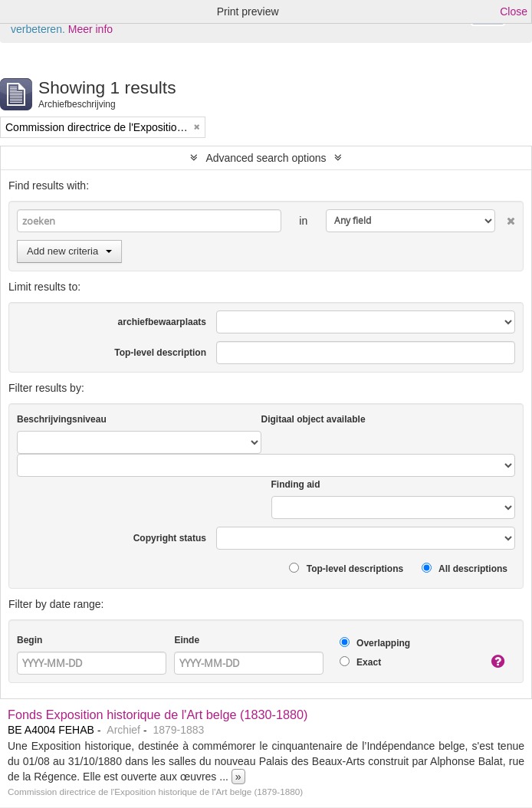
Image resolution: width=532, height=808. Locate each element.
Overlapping (375, 643)
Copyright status (170, 538)
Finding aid (296, 484)
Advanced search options (266, 158)
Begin (30, 640)
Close (514, 11)
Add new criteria (69, 251)
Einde (187, 640)
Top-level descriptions (346, 568)
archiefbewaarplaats (162, 322)
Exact (360, 662)
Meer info (90, 29)
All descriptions (465, 568)
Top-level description (160, 353)
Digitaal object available (314, 419)
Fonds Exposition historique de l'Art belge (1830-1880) (158, 714)
